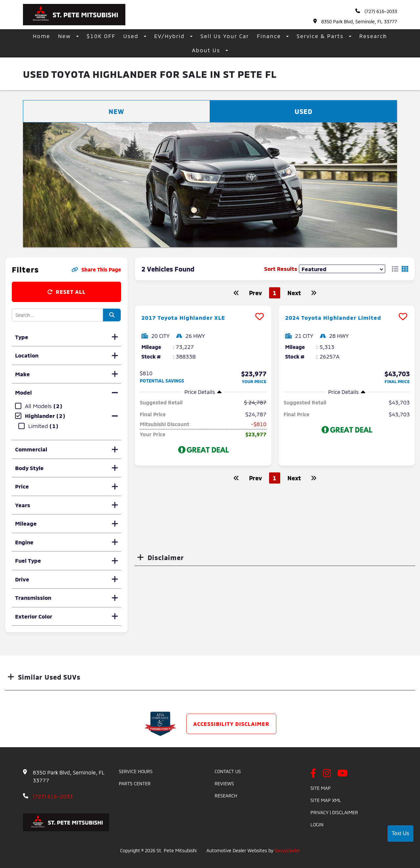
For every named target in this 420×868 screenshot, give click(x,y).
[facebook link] (313, 774)
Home (42, 36)
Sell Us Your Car (225, 36)
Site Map (321, 788)
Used (132, 36)
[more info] (203, 306)
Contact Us (228, 771)
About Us (207, 50)
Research (373, 36)
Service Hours (136, 771)
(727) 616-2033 (376, 11)
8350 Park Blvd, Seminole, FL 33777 (355, 22)
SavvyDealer (287, 850)
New (65, 36)
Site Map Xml (326, 800)
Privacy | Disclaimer (334, 812)
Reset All (66, 292)
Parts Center (135, 783)
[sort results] (342, 269)
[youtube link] (343, 774)
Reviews (224, 783)
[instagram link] (327, 774)
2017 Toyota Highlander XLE (190, 317)
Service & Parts (321, 36)
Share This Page (96, 269)
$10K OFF (101, 36)
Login (317, 825)
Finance (270, 36)
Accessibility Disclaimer (231, 724)
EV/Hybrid (170, 36)
